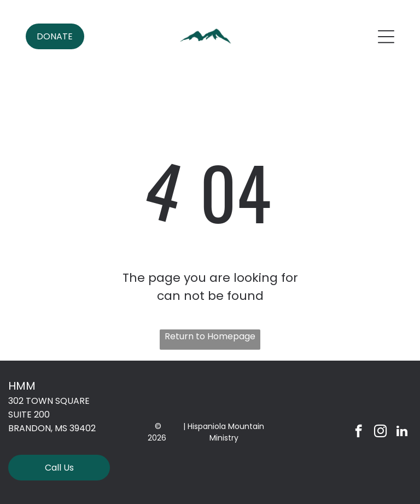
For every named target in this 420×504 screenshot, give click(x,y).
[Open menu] (386, 37)
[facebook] (358, 432)
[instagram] (380, 432)
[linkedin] (402, 432)
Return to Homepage (210, 336)
